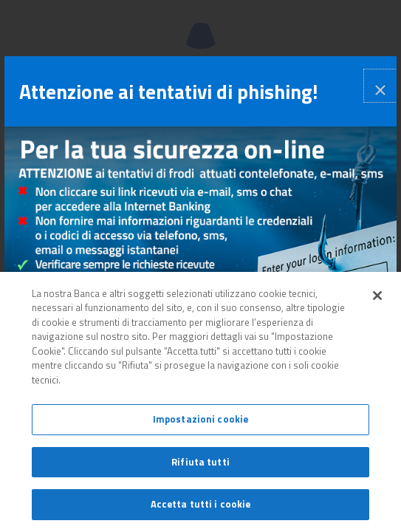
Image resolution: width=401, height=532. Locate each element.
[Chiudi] (377, 296)
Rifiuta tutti (200, 462)
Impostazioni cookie (200, 419)
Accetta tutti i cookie (201, 504)
